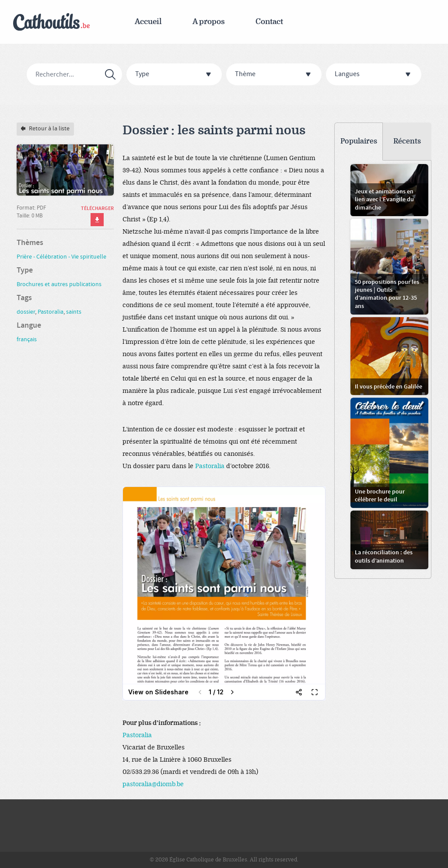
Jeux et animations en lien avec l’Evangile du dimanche (384, 199)
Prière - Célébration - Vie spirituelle (61, 257)
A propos (209, 22)
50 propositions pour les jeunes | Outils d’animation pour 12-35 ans (387, 294)
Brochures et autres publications (59, 284)
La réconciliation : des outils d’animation (384, 556)
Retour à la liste (45, 129)
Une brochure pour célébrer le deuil (380, 496)
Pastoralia (210, 466)
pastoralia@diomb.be (153, 784)
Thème (275, 75)
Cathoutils (51, 22)
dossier (26, 312)
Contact (269, 22)
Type (175, 75)
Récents (407, 141)
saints (74, 312)
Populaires (359, 141)
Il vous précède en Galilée (388, 387)
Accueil (148, 22)
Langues (375, 75)
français (27, 339)
